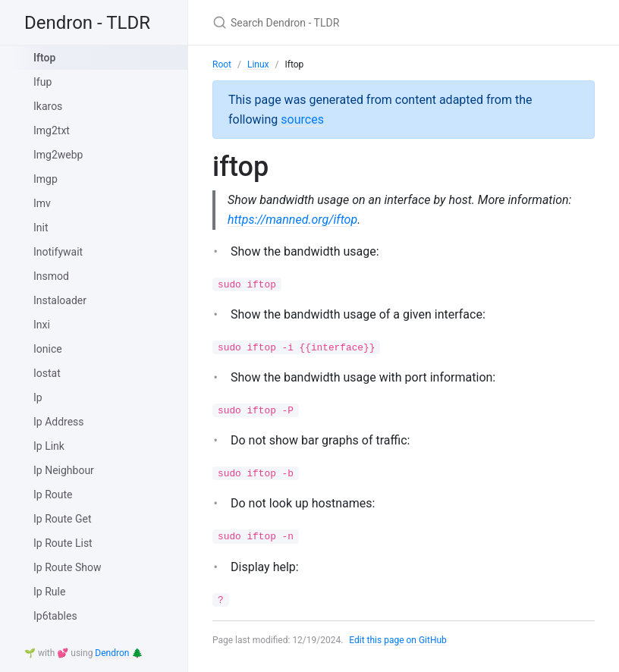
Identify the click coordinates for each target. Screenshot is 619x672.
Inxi (42, 325)
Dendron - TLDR (87, 23)
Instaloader (60, 300)
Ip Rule (49, 592)
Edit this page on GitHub (398, 640)
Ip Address (59, 422)
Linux (258, 64)
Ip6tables (55, 616)
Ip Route (53, 495)
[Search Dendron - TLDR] (391, 22)
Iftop (44, 58)
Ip (38, 397)
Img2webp (58, 155)
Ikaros (48, 106)
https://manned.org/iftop (292, 220)
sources (302, 119)
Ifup (42, 82)
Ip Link (49, 446)
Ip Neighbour (64, 470)
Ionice (48, 349)
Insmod (51, 276)
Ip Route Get (63, 519)
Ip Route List (63, 543)
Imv (42, 203)
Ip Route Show (67, 567)
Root (222, 64)
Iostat (47, 373)
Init (41, 228)
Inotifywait (58, 252)
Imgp (46, 179)
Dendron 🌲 (119, 653)
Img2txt (52, 130)
